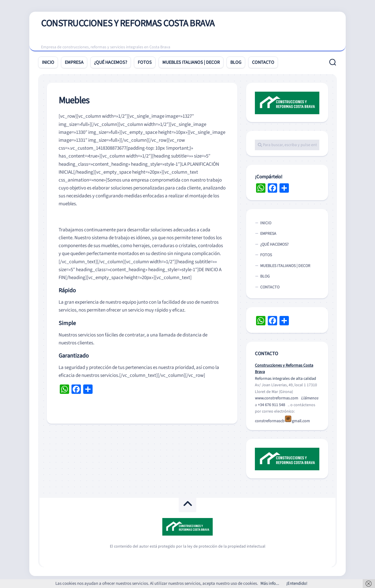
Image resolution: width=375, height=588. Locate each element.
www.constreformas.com (277, 399)
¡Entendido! (297, 583)
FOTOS (145, 63)
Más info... (270, 583)
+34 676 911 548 (271, 405)
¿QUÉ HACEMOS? (111, 63)
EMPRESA (74, 63)
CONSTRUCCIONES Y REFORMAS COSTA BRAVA (128, 24)
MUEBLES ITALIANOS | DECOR (191, 63)
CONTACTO (263, 63)
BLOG (236, 63)
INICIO (48, 63)
